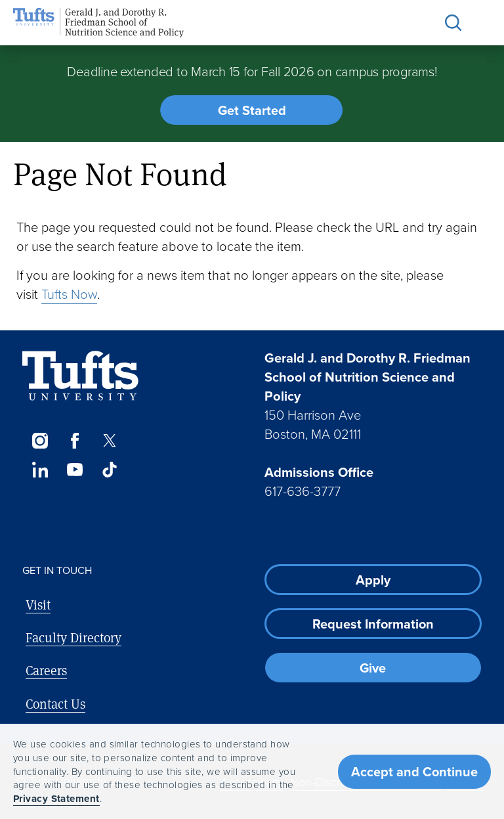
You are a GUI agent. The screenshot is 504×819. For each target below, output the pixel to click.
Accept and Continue (414, 772)
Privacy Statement (56, 799)
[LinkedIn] (40, 470)
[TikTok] (110, 470)
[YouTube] (74, 470)
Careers (46, 670)
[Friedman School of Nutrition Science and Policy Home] (98, 23)
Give (373, 668)
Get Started (252, 110)
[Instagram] (40, 441)
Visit (38, 605)
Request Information (373, 624)
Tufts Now (69, 294)
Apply (373, 580)
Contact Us (55, 704)
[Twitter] (110, 441)
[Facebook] (74, 441)
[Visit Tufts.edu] (80, 376)
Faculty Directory (73, 637)
